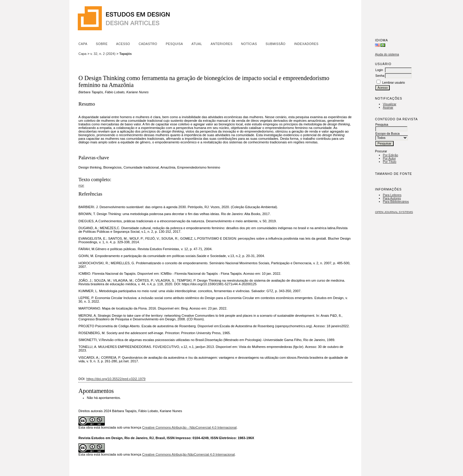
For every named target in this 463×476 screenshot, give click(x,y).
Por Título (390, 162)
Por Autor (389, 159)
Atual (197, 44)
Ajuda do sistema (387, 54)
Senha (380, 76)
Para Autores (392, 198)
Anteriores (222, 44)
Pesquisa (174, 44)
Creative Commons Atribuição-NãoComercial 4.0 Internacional (188, 454)
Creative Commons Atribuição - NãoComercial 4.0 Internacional (189, 427)
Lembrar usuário (394, 83)
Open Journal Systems (394, 212)
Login (379, 70)
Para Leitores (392, 195)
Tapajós (125, 54)
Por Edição (390, 155)
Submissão (275, 44)
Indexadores (306, 44)
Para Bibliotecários (396, 202)
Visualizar (390, 104)
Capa (83, 44)
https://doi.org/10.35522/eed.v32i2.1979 (116, 379)
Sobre (102, 44)
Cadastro (148, 44)
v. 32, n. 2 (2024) (103, 54)
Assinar (388, 108)
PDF (81, 186)
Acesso (123, 44)
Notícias (249, 44)
